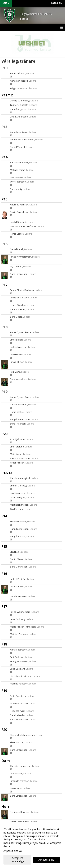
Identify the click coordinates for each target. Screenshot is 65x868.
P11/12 (7, 95)
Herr (6, 807)
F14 (4, 516)
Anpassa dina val (13, 851)
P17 (4, 285)
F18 (4, 644)
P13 (4, 127)
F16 (4, 574)
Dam (6, 761)
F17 (4, 606)
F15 (4, 546)
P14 (4, 157)
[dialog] (32, 845)
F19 (4, 691)
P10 (4, 68)
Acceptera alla (46, 860)
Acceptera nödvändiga (17, 860)
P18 (4, 327)
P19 (4, 392)
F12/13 (7, 473)
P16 (4, 244)
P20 (4, 434)
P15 (4, 199)
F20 (4, 730)
